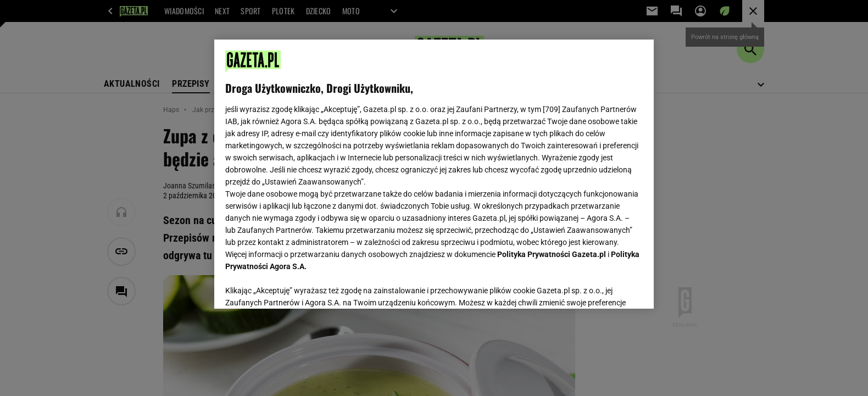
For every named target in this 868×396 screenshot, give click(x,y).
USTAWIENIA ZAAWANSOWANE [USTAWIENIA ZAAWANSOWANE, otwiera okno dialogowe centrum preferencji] (297, 287)
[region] (434, 174)
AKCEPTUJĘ (606, 287)
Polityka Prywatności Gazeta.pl (552, 254)
